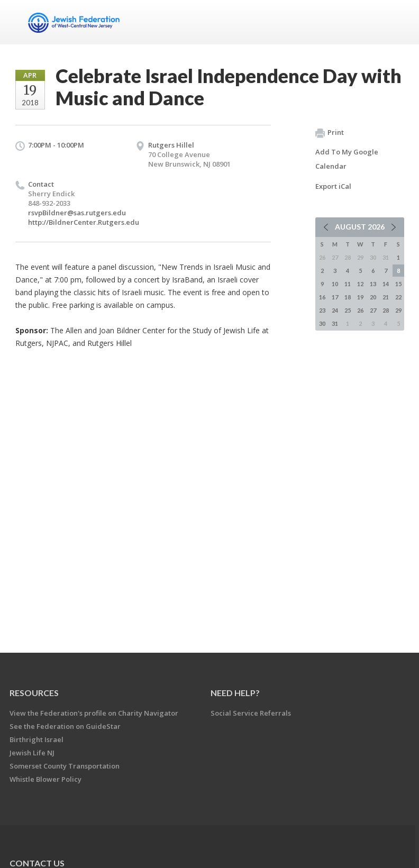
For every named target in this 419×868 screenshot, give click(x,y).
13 (373, 284)
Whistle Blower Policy (45, 779)
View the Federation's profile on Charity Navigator (94, 713)
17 (335, 297)
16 (322, 297)
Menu (392, 22)
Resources (34, 693)
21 (386, 297)
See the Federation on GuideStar (65, 726)
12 (360, 284)
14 (386, 284)
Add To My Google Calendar (347, 159)
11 (348, 284)
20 (373, 297)
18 (348, 297)
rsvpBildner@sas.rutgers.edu (77, 213)
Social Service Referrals (251, 713)
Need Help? (235, 693)
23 (322, 310)
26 (360, 310)
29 (398, 310)
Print (330, 133)
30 (322, 323)
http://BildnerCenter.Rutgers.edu (84, 222)
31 (335, 323)
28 (386, 310)
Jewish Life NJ (32, 753)
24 (335, 310)
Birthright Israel (37, 739)
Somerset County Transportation (65, 766)
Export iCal (333, 186)
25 (348, 310)
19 (360, 297)
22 (398, 297)
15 (398, 284)
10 (335, 284)
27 (373, 310)
